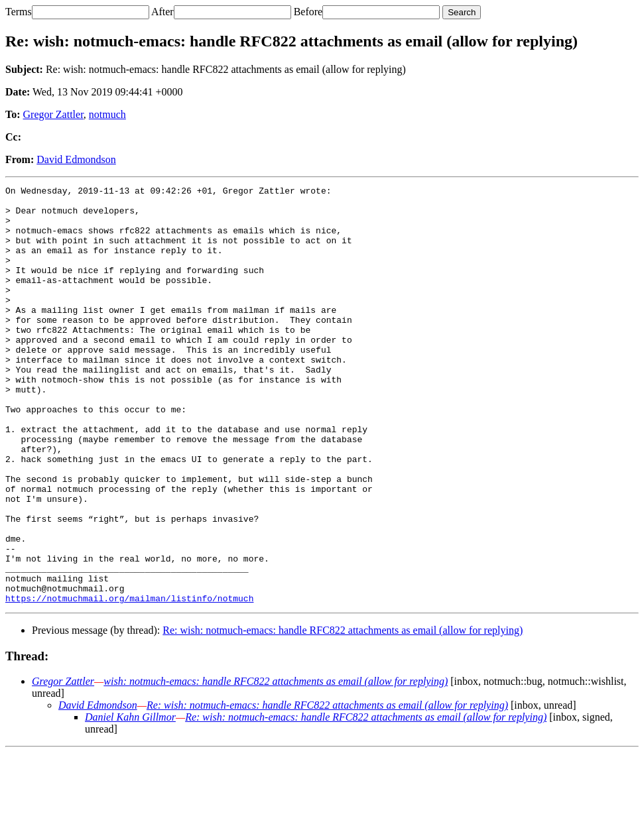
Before (308, 12)
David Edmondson (76, 159)
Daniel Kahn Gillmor (130, 801)
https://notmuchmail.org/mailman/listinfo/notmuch (129, 682)
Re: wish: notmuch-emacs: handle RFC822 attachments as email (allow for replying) (343, 714)
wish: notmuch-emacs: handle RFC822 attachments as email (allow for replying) (276, 765)
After (162, 12)
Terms (19, 12)
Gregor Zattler (53, 114)
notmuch (107, 114)
